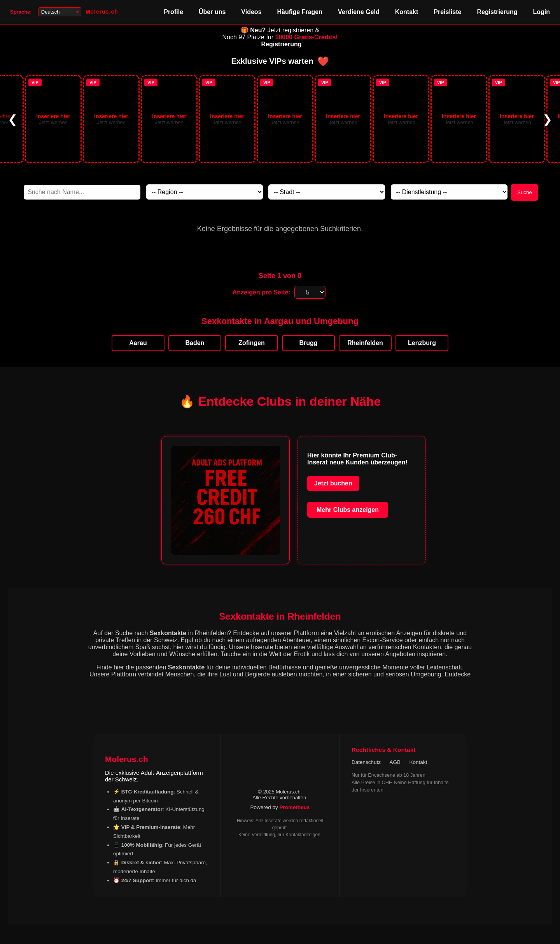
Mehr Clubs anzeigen (348, 510)
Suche (525, 192)
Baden (195, 343)
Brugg (308, 343)
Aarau (138, 343)
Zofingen (252, 343)
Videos (251, 12)
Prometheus (295, 807)
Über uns (212, 12)
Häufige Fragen (300, 12)
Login (541, 12)
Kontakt (407, 12)
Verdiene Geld (359, 12)
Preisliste (447, 12)
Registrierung (497, 12)
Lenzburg (422, 343)
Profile (173, 12)
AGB (395, 762)
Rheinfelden (365, 343)
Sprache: (21, 12)
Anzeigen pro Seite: (262, 292)
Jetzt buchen (333, 483)
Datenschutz (366, 762)
